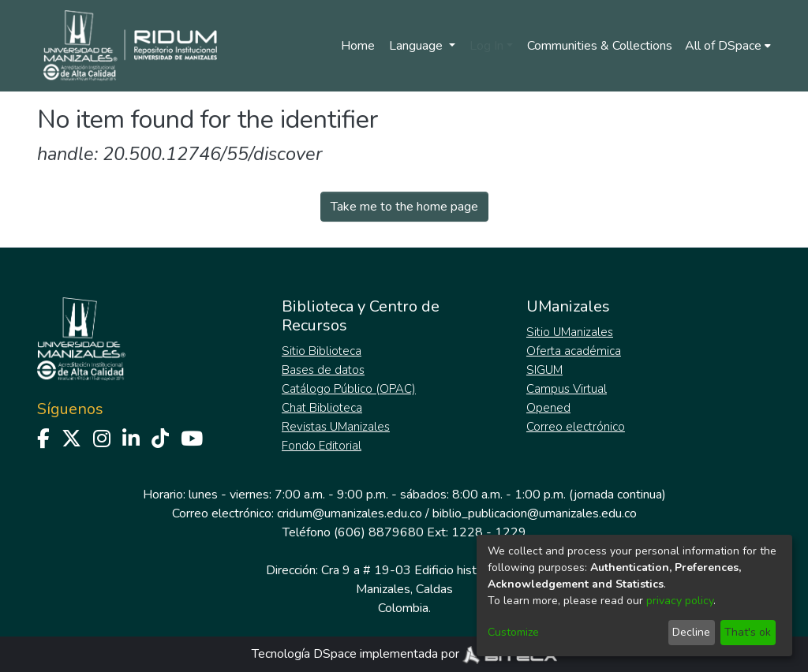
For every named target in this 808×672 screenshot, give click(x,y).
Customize (513, 632)
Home (358, 46)
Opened (548, 408)
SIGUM (544, 370)
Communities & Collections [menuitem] (600, 46)
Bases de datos (323, 370)
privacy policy (680, 601)
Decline (691, 632)
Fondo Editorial (322, 446)
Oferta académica (574, 351)
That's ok (748, 632)
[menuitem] (728, 46)
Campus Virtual (567, 389)
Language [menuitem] (417, 46)
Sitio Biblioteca (322, 351)
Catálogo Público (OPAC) (349, 389)
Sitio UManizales (570, 332)
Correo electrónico (576, 427)
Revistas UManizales (336, 427)
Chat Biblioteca (322, 408)
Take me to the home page (404, 207)
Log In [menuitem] (486, 46)
